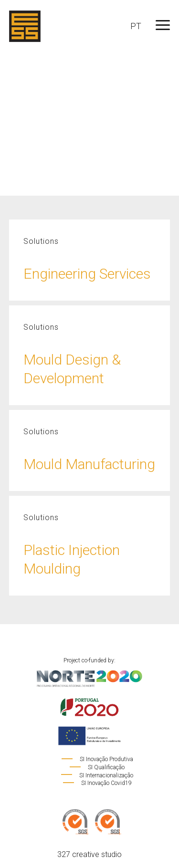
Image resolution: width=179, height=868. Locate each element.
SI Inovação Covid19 (97, 783)
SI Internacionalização (97, 775)
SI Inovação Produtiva (97, 759)
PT (136, 26)
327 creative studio (89, 854)
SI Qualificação (97, 767)
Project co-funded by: (90, 701)
